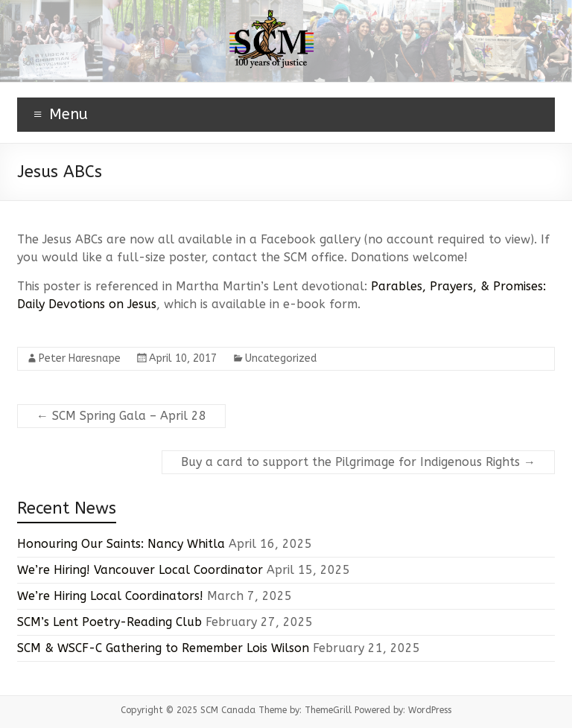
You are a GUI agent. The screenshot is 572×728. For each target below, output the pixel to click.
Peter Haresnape (80, 358)
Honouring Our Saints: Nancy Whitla (121, 544)
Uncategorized (281, 358)
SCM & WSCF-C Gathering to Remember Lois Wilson (163, 648)
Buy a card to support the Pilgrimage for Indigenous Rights (358, 462)
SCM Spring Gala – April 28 (121, 416)
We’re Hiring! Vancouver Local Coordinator (140, 570)
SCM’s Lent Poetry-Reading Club (109, 622)
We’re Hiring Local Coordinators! (110, 596)
